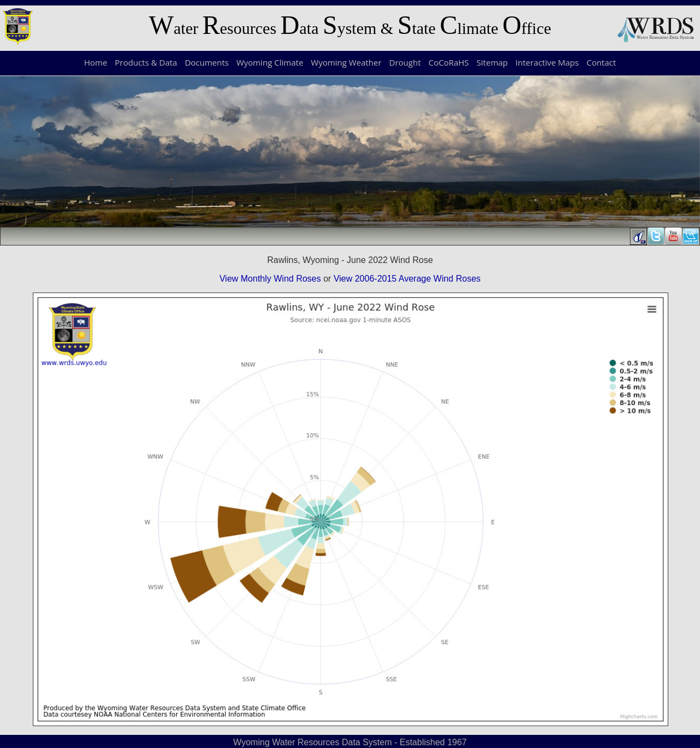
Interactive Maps (547, 62)
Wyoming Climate (270, 62)
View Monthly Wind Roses (270, 279)
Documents (207, 62)
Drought (405, 62)
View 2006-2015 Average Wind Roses (407, 279)
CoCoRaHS (449, 62)
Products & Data (146, 62)
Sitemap (492, 62)
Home (96, 62)
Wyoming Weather (346, 62)
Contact (601, 62)
